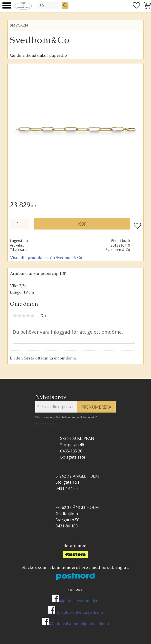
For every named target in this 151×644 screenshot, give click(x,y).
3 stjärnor (24, 316)
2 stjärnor (19, 316)
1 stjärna (15, 316)
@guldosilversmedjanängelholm (79, 624)
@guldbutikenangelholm (80, 612)
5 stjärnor (32, 316)
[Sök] (65, 5)
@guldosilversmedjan (79, 601)
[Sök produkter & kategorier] (50, 5)
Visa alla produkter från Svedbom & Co (46, 258)
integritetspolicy (45, 423)
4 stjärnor (28, 316)
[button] (7, 5)
